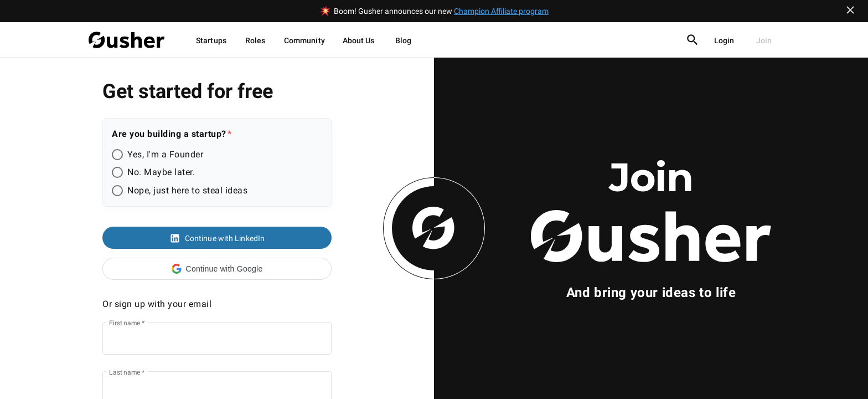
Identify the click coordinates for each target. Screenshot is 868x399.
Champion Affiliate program (501, 11)
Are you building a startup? (169, 134)
